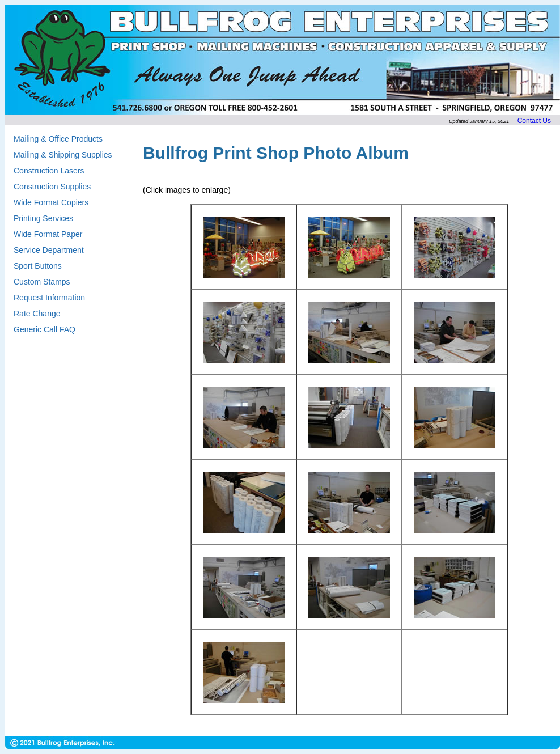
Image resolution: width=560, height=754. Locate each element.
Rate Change (37, 314)
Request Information (49, 298)
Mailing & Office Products (58, 139)
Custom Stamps (42, 282)
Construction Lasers (49, 171)
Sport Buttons (38, 266)
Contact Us (534, 121)
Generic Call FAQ (44, 329)
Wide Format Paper (48, 234)
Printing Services (43, 218)
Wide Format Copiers (51, 202)
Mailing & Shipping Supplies (63, 155)
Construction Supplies (52, 187)
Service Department (49, 250)
